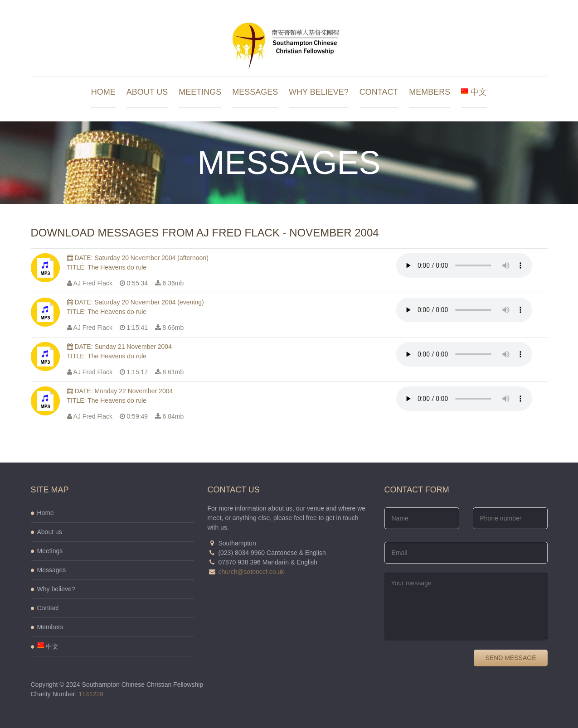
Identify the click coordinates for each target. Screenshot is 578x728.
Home (103, 92)
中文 (474, 92)
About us (147, 92)
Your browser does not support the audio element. (464, 265)
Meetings (200, 92)
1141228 (91, 694)
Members (430, 92)
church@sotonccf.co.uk (251, 572)
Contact (379, 92)
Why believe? (319, 92)
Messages (255, 92)
